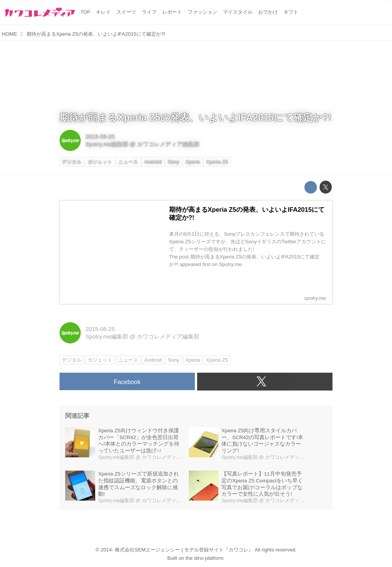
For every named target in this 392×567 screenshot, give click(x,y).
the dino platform (205, 558)
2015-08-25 (100, 136)
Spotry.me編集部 (107, 144)
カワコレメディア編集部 (168, 144)
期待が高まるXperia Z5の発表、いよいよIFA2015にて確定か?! (195, 117)
